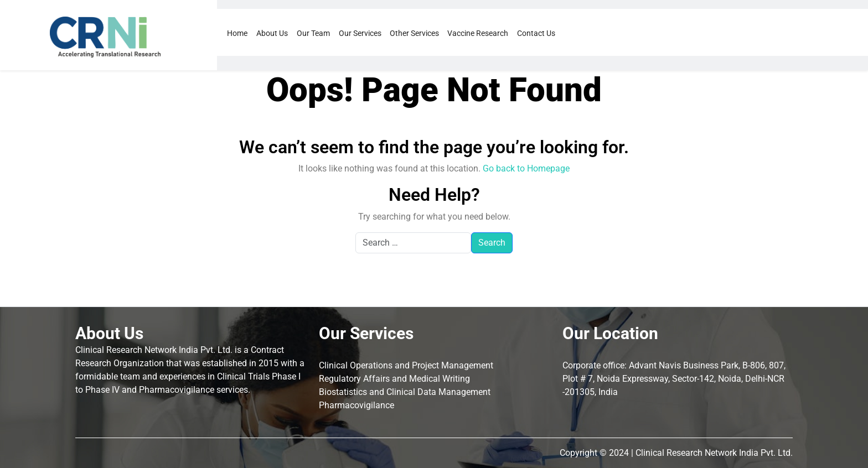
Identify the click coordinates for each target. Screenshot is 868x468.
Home (237, 33)
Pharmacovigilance (356, 405)
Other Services (414, 33)
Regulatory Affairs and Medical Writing (394, 379)
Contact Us (536, 33)
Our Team (313, 33)
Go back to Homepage (526, 168)
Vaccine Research (478, 33)
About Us (272, 33)
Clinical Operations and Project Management (406, 365)
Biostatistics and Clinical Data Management (405, 392)
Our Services (360, 33)
